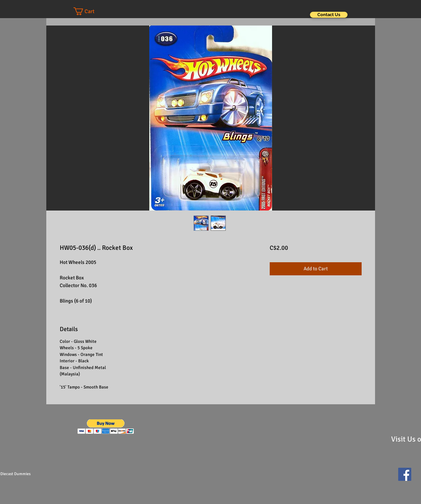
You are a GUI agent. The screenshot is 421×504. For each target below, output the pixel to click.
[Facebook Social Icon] (405, 474)
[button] (91, 11)
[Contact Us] (329, 15)
